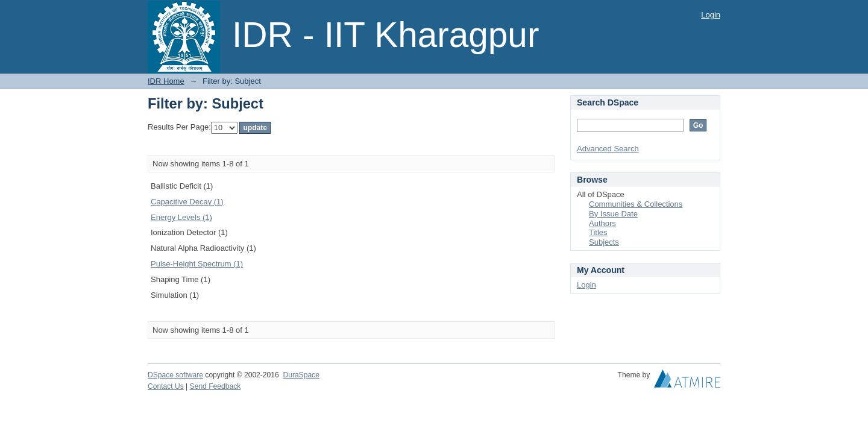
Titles (598, 232)
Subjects (604, 242)
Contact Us (166, 386)
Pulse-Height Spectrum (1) (197, 264)
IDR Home (166, 81)
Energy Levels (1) (181, 217)
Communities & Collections (636, 204)
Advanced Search (608, 149)
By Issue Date (613, 214)
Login (711, 15)
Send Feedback (215, 386)
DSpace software (175, 375)
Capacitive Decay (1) (187, 202)
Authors (602, 223)
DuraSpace (301, 375)
